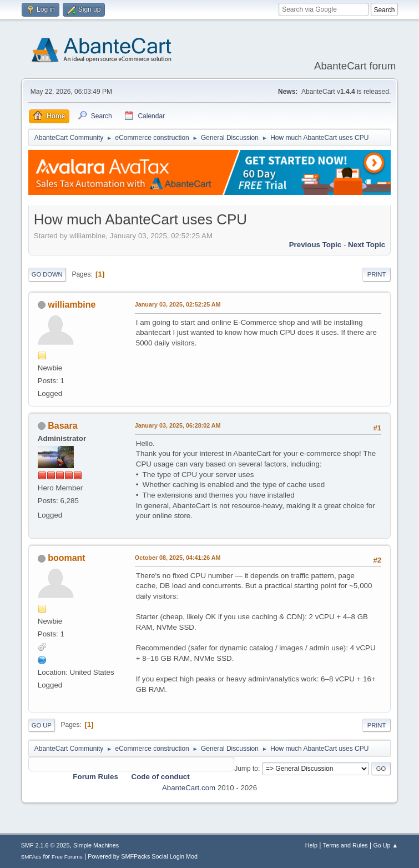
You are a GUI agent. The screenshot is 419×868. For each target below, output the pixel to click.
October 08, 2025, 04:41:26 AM (178, 558)
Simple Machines (96, 845)
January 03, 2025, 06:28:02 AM (178, 425)
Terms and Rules (345, 845)
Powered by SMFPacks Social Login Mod (143, 856)
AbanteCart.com (189, 788)
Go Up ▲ (385, 845)
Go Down (47, 274)
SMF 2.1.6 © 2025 (46, 845)
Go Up (42, 725)
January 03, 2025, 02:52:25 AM (178, 304)
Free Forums (67, 857)
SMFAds (31, 857)
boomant (66, 558)
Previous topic (315, 245)
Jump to (246, 769)
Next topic (367, 245)
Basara (62, 426)
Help (311, 845)
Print (377, 274)
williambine (72, 305)
